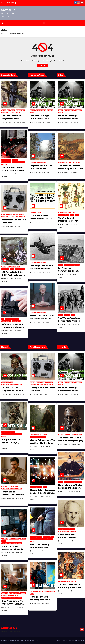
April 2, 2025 (64, 274)
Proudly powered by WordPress (10, 640)
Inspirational (5, 382)
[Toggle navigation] (44, 23)
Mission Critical (20, 110)
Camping (4, 214)
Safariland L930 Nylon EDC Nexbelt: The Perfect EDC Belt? (14, 327)
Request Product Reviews (76, 640)
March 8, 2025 (65, 591)
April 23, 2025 (65, 224)
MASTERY (23, 593)
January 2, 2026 (9, 553)
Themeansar (35, 640)
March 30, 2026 (9, 174)
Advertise (58, 640)
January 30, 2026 (9, 498)
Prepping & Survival (42, 539)
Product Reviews (15, 113)
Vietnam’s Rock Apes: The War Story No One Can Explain (42, 443)
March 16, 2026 (8, 278)
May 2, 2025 (64, 491)
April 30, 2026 (36, 122)
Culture (11, 486)
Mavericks (50, 110)
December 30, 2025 (38, 446)
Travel (23, 217)
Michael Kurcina (19, 394)
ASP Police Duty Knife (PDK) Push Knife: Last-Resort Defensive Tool (13, 275)
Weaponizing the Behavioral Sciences (12, 385)
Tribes (32, 113)
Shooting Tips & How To (18, 162)
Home (3, 33)
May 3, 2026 (7, 122)
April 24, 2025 (65, 172)
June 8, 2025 (36, 551)
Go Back (42, 65)
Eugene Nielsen (19, 122)
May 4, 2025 (64, 444)
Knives (13, 110)
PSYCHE (8, 432)
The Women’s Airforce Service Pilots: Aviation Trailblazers (69, 321)
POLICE (12, 269)
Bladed (4, 110)
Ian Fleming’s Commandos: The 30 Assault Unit (68, 271)
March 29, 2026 (9, 226)
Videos (13, 432)
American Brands (6, 160)
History (32, 110)
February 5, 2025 (66, 324)
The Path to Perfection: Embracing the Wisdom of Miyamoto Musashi (70, 587)
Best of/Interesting (64, 163)
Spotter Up (8, 10)
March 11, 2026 (37, 322)
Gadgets (16, 214)
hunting (22, 214)
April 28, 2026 (8, 446)
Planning (23, 539)
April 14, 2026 (36, 222)
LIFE (12, 382)
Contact (65, 640)
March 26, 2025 (65, 541)
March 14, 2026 (37, 272)
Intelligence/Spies (41, 110)
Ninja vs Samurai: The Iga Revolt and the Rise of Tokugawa (70, 488)
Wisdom (4, 436)
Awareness (5, 486)
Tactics (72, 215)
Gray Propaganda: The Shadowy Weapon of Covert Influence (12, 604)
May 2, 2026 (7, 394)
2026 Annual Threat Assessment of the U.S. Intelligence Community (42, 219)
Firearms (15, 160)
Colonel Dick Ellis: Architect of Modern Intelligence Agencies (69, 537)
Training (4, 164)
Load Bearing (15, 319)
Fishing (10, 214)
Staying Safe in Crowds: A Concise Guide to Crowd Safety (42, 493)
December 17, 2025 (10, 607)
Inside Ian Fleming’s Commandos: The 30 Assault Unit (40, 119)
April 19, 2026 (36, 172)
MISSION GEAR (5, 113)
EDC (8, 110)
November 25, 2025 (38, 496)
